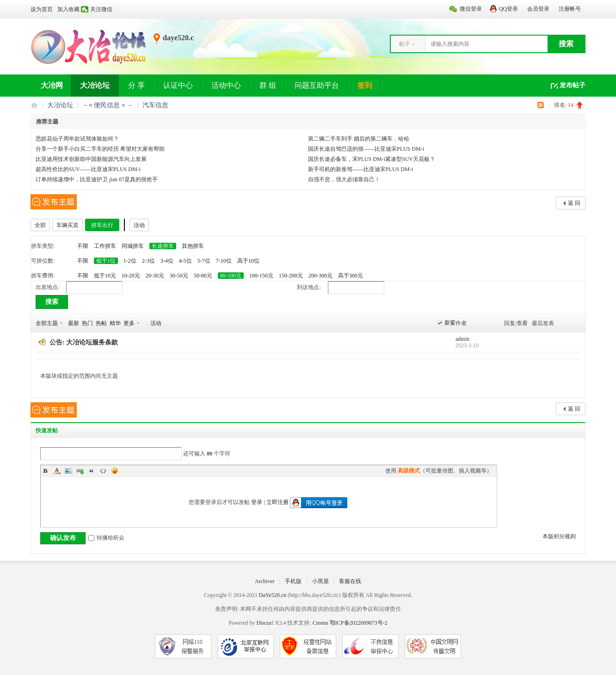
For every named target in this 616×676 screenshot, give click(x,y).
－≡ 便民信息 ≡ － (108, 105)
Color (57, 471)
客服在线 (350, 581)
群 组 (268, 85)
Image (68, 471)
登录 (257, 502)
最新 (74, 323)
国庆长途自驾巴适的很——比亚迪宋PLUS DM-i (366, 149)
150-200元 (291, 276)
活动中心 (226, 85)
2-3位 (148, 261)
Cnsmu (321, 623)
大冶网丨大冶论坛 (34, 105)
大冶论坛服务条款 (92, 342)
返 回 (574, 203)
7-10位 (224, 261)
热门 (87, 323)
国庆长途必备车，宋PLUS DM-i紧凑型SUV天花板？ (372, 159)
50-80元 (203, 276)
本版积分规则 (559, 536)
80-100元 (231, 276)
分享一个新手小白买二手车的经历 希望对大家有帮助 (100, 149)
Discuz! (265, 623)
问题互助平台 (317, 85)
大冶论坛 (95, 85)
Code (103, 471)
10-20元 (131, 276)
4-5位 (185, 261)
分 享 (136, 85)
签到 (365, 85)
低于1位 (106, 261)
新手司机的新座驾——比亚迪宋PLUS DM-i (360, 169)
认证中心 (178, 85)
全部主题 (47, 323)
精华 (115, 323)
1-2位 (130, 261)
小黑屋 (320, 581)
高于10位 (248, 261)
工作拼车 (105, 246)
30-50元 (179, 276)
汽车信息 (155, 105)
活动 (139, 225)
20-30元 (155, 276)
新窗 (450, 323)
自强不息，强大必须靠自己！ (344, 179)
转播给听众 (106, 538)
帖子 (405, 44)
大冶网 (52, 85)
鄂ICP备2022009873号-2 (359, 623)
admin (462, 339)
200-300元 (320, 276)
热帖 (101, 323)
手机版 (293, 581)
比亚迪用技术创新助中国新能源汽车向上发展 (91, 159)
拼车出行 (102, 225)
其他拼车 (193, 246)
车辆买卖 (68, 225)
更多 (129, 323)
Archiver (265, 581)
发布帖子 (573, 85)
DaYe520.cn (273, 595)
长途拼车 (163, 246)
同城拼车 (133, 246)
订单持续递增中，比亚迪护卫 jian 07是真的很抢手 (97, 179)
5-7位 (204, 261)
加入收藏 (68, 9)
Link (80, 471)
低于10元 (105, 276)
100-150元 (261, 276)
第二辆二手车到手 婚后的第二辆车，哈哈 (359, 139)
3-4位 (167, 261)
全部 (40, 225)
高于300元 (351, 276)
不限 (83, 246)
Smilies (115, 471)
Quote (92, 471)
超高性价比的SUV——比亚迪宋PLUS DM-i (88, 169)
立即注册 (277, 502)
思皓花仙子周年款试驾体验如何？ (77, 139)
